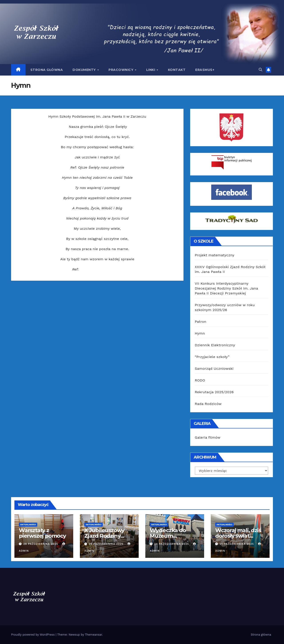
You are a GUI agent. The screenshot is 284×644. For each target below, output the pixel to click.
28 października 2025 (41, 544)
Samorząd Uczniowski (214, 369)
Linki (151, 70)
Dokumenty (85, 70)
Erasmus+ (205, 70)
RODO (200, 380)
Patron (201, 322)
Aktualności (28, 524)
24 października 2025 (172, 544)
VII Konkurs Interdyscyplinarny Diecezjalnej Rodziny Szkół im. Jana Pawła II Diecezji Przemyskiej (226, 288)
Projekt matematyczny (215, 255)
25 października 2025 (107, 544)
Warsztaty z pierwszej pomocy (42, 533)
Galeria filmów (208, 437)
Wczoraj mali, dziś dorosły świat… (238, 533)
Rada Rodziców (208, 404)
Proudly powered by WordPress (33, 635)
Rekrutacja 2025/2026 (214, 392)
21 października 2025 (237, 544)
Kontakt (177, 70)
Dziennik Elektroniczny (215, 345)
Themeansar (94, 635)
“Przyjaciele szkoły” (212, 357)
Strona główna (47, 70)
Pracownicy (121, 70)
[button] (260, 70)
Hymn (200, 333)
